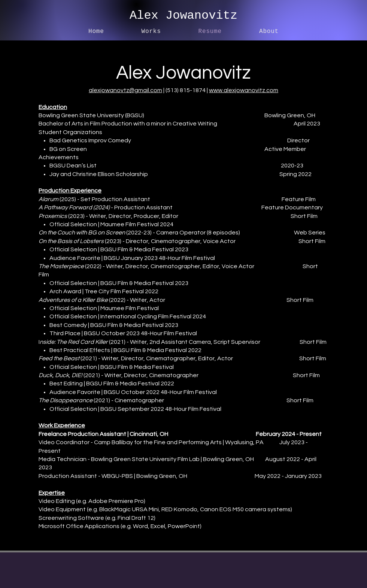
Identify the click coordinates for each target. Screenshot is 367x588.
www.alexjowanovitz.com (244, 90)
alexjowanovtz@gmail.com (125, 90)
